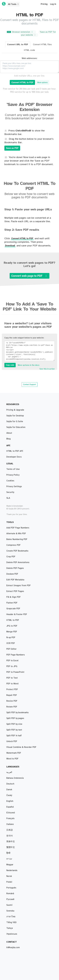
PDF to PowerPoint (15, 741)
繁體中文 (11, 847)
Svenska (10, 911)
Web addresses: (29, 58)
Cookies (10, 481)
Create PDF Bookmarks (17, 747)
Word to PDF (12, 666)
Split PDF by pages (15, 545)
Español (10, 807)
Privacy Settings (14, 486)
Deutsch (10, 784)
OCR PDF (11, 713)
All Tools (14, 4)
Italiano (10, 824)
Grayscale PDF (13, 718)
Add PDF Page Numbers (18, 753)
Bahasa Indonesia (15, 778)
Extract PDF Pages (15, 528)
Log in (53, 4)
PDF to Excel (12, 672)
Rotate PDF (12, 684)
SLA (8, 498)
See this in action (47, 369)
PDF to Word (12, 661)
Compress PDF (13, 586)
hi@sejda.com (13, 947)
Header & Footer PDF (17, 632)
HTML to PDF (13, 707)
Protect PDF (12, 678)
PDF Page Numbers (16, 637)
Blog (8, 439)
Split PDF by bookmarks (17, 534)
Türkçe (10, 928)
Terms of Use (13, 469)
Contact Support (29, 384)
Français (10, 818)
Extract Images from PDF (18, 724)
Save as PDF (12, 148)
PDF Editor (11, 614)
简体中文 (11, 842)
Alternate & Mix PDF (16, 562)
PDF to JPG (12, 643)
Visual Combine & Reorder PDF (21, 568)
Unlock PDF (12, 689)
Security (10, 492)
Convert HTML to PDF (22, 82)
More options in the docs (28, 365)
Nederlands (12, 870)
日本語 (10, 830)
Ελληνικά (11, 813)
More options (42, 82)
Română (10, 894)
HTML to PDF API (15, 451)
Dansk (9, 790)
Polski (9, 882)
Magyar (10, 865)
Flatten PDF (12, 730)
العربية (9, 772)
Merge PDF (12, 574)
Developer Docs (14, 457)
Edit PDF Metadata (15, 736)
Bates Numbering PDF (17, 580)
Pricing (44, 4)
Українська (12, 934)
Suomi (9, 905)
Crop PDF (11, 597)
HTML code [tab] (29, 50)
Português (11, 888)
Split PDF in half (14, 539)
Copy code (10, 365)
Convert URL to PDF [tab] (18, 45)
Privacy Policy (13, 475)
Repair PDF (12, 591)
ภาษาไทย (11, 917)
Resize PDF (12, 701)
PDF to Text (12, 626)
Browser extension (20, 32)
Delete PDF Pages (15, 603)
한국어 (10, 836)
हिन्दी (8, 853)
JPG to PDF (12, 649)
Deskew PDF (12, 609)
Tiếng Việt (11, 922)
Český (9, 795)
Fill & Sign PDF (13, 620)
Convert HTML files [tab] (42, 45)
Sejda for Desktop (15, 416)
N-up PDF (11, 695)
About (9, 433)
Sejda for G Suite (15, 421)
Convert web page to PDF (29, 276)
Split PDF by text (14, 557)
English (10, 801)
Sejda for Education (16, 427)
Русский (10, 899)
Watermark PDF (14, 655)
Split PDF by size (14, 551)
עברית (9, 859)
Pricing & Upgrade (15, 410)
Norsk (9, 876)
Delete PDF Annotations (18, 759)
